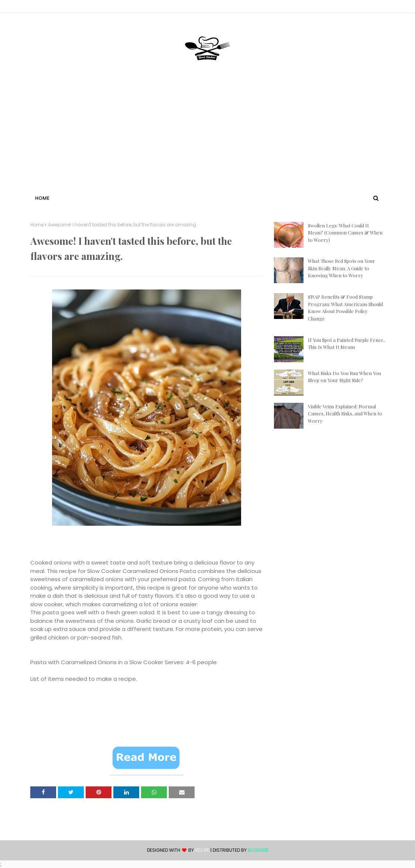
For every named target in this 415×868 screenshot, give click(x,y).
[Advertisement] (207, 138)
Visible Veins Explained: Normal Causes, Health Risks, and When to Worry (345, 414)
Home (37, 225)
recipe (202, 850)
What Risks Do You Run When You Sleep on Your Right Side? (344, 377)
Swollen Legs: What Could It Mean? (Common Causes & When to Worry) (345, 233)
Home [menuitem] (42, 198)
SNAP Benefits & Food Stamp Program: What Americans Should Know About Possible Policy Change (345, 308)
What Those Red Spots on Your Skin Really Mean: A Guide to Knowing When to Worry (342, 268)
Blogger (258, 850)
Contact (42, 8)
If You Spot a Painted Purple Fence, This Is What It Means (346, 344)
